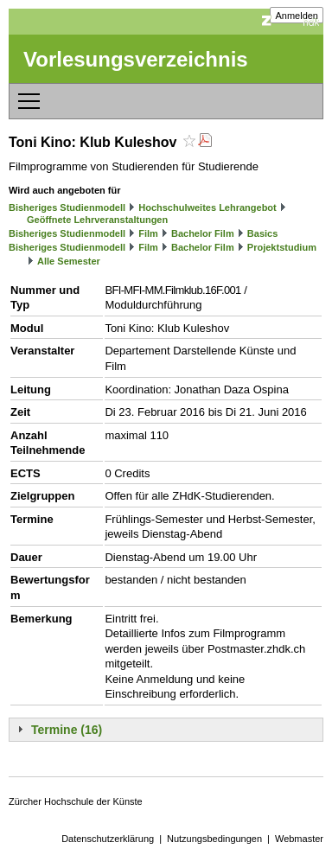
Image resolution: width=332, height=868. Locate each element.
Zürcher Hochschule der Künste (76, 801)
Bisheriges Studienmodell (67, 207)
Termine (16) (67, 730)
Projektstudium (282, 247)
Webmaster (299, 839)
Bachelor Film (203, 233)
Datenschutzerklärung (108, 839)
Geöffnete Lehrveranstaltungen (97, 220)
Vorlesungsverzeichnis (136, 59)
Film (148, 233)
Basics (262, 233)
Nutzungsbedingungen (214, 839)
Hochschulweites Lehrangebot (207, 207)
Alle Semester (69, 261)
